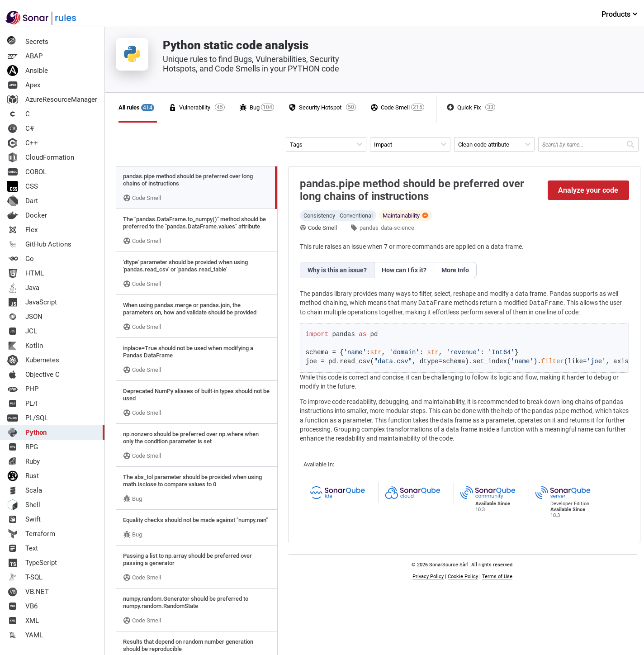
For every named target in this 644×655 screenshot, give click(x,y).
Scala (25, 490)
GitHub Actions (39, 244)
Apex (24, 85)
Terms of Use (497, 577)
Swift (24, 519)
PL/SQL (28, 418)
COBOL (27, 172)
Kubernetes (33, 360)
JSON (25, 317)
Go (21, 259)
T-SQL (25, 577)
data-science (398, 228)
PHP (23, 389)
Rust (23, 476)
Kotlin (25, 346)
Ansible (28, 71)
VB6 (22, 606)
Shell (24, 505)
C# (21, 128)
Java (23, 288)
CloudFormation (41, 157)
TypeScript (32, 563)
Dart (23, 201)
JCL (22, 331)
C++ (23, 143)
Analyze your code (588, 190)
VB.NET (28, 592)
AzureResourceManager (52, 100)
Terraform (31, 534)
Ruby (24, 461)
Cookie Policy (463, 577)
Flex (22, 230)
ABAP (25, 56)
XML (23, 621)
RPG (23, 447)
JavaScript (32, 302)
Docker (27, 215)
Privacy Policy (428, 577)
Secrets (28, 42)
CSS (23, 186)
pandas (369, 228)
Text (23, 548)
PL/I (22, 403)
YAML (25, 635)
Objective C (33, 375)
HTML (26, 273)
